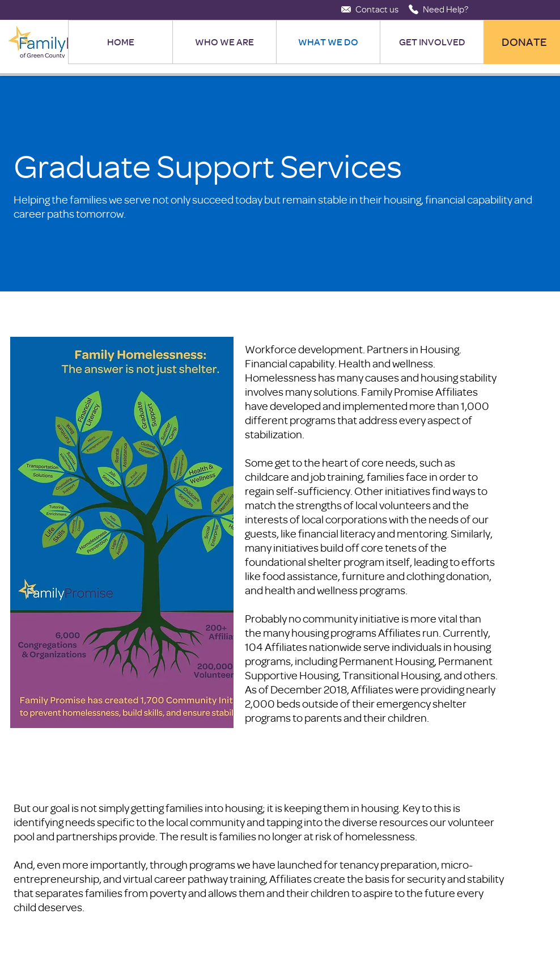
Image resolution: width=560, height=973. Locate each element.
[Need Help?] (446, 9)
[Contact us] (377, 9)
